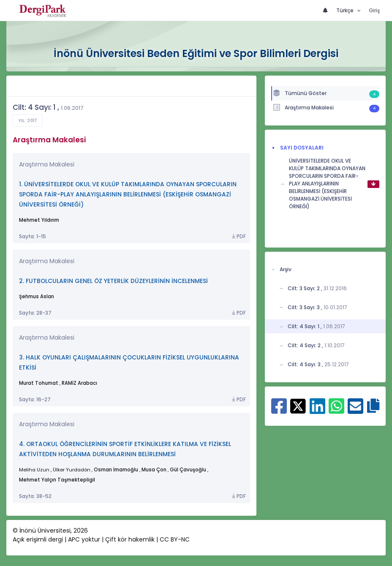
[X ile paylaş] (298, 405)
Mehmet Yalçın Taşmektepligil (57, 480)
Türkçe (346, 10)
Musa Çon (154, 470)
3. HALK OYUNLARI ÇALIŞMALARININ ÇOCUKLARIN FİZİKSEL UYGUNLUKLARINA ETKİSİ (129, 363)
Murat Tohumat (39, 383)
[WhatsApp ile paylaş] (336, 410)
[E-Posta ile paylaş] (355, 410)
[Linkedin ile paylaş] (317, 410)
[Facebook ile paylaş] (279, 410)
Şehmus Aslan (37, 297)
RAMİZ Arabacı (79, 383)
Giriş (374, 10)
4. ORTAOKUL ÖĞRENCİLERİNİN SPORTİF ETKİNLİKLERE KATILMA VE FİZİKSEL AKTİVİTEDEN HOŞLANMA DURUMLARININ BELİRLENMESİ (125, 449)
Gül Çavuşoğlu (188, 470)
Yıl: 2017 (28, 121)
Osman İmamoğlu (116, 470)
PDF (238, 237)
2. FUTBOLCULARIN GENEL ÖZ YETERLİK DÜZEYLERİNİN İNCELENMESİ (113, 281)
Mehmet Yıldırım (39, 220)
